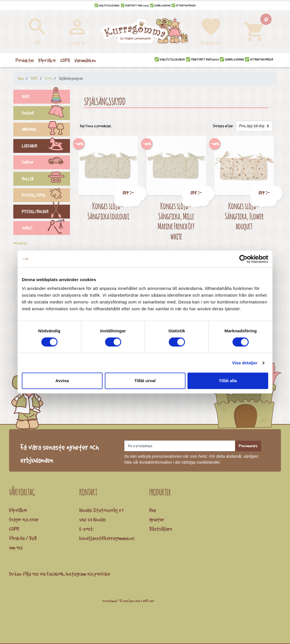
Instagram (76, 574)
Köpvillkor (18, 510)
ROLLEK (46, 179)
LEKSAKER (46, 147)
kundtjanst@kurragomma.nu (107, 538)
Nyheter (157, 519)
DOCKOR (46, 114)
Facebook (55, 574)
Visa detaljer (245, 363)
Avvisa (62, 381)
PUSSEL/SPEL (46, 196)
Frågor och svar (24, 519)
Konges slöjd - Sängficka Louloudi (108, 211)
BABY (46, 97)
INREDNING (46, 130)
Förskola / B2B (23, 538)
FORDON (46, 163)
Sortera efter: (223, 126)
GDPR (14, 529)
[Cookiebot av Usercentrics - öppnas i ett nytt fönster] (243, 259)
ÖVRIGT (46, 229)
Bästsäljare (161, 529)
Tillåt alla (228, 381)
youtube (102, 574)
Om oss (16, 547)
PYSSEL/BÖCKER (46, 212)
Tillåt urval (145, 381)
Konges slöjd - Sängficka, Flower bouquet (244, 216)
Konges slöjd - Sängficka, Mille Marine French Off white (176, 221)
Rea (153, 510)
